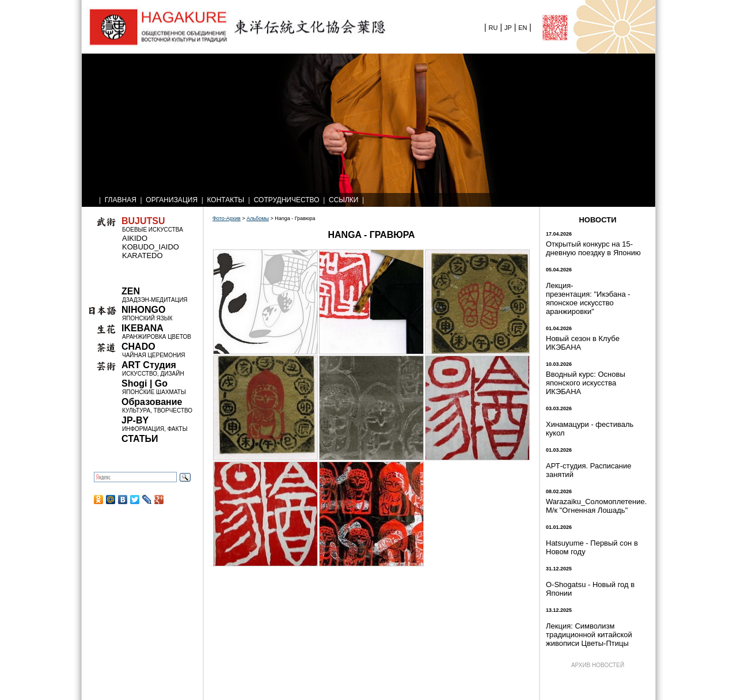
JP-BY (135, 420)
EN (523, 28)
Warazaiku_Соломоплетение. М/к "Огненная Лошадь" (596, 506)
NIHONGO (143, 310)
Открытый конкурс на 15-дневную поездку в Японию (593, 248)
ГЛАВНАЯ (121, 200)
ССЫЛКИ (343, 200)
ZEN (131, 291)
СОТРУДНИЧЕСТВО (287, 200)
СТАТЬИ (140, 439)
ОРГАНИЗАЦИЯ (172, 200)
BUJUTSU (143, 221)
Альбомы (258, 218)
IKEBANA (143, 328)
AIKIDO (135, 238)
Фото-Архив (227, 218)
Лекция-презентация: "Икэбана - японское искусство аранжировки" (588, 298)
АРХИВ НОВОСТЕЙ (598, 665)
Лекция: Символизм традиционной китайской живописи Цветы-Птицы (589, 635)
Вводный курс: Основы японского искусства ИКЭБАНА (586, 383)
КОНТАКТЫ (226, 200)
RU (493, 28)
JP (508, 28)
